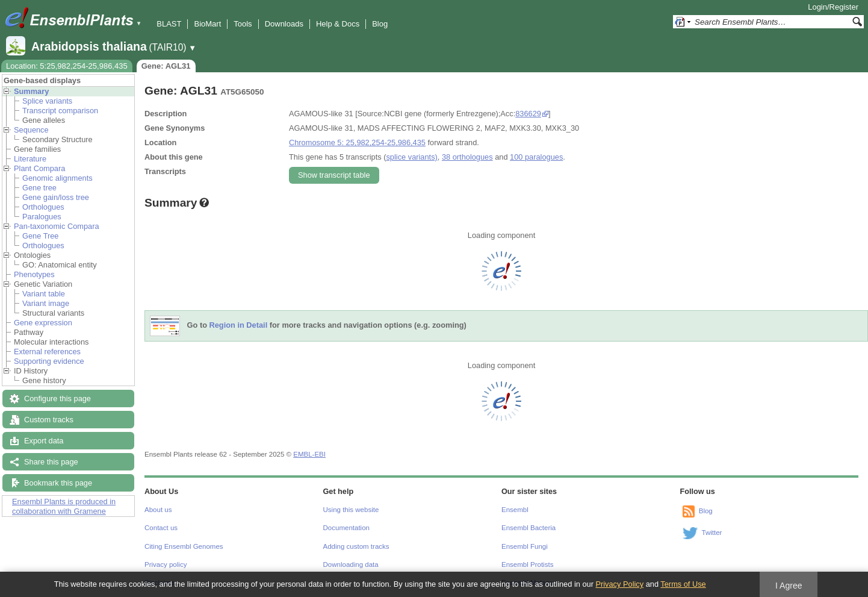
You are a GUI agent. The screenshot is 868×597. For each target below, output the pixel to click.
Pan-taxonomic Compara (57, 226)
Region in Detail (239, 326)
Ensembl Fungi (525, 546)
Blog (380, 24)
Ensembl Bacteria (529, 528)
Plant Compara (39, 168)
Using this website (351, 510)
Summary (31, 91)
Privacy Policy (619, 584)
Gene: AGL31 (166, 66)
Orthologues (43, 207)
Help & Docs (338, 24)
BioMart (207, 24)
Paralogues (42, 217)
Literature (30, 159)
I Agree (789, 586)
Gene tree (39, 188)
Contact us (161, 528)
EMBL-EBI (309, 454)
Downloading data (351, 564)
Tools (243, 24)
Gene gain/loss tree (56, 197)
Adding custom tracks (356, 546)
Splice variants (47, 101)
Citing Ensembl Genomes (184, 546)
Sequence (31, 130)
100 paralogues (536, 157)
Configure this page (57, 399)
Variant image (46, 303)
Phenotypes (34, 274)
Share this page (51, 462)
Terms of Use (683, 584)
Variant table (44, 294)
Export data (44, 441)
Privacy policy (166, 564)
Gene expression (43, 323)
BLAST (169, 24)
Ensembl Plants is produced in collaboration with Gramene (64, 506)
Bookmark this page (58, 483)
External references (47, 352)
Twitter (712, 533)
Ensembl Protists (527, 564)
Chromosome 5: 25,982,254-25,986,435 (357, 142)
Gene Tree (40, 236)
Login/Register (833, 7)
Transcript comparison (60, 111)
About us (158, 510)
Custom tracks (49, 420)
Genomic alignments (57, 178)
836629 (528, 114)
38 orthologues (467, 157)
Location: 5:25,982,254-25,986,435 (67, 66)
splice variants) (411, 157)
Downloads (284, 24)
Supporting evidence (49, 361)
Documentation (346, 528)
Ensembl (515, 510)
